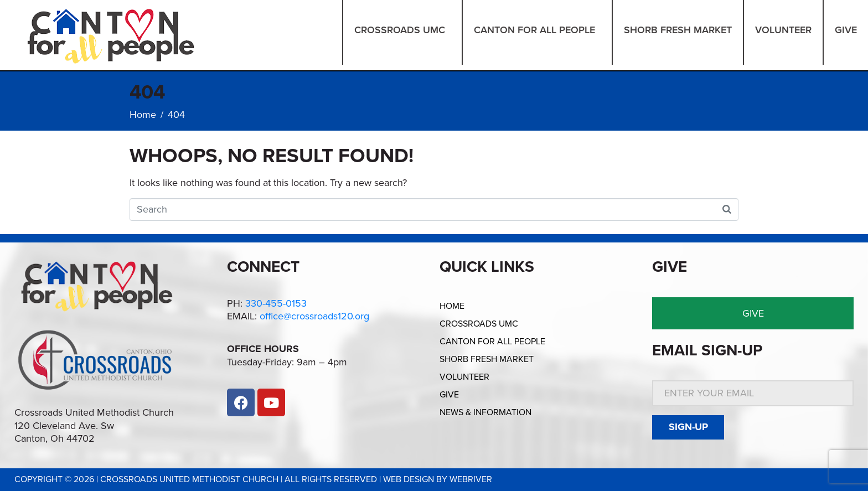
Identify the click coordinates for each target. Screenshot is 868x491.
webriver (471, 479)
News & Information (485, 412)
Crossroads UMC (479, 324)
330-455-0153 (276, 303)
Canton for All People (492, 342)
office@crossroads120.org (314, 316)
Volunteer (464, 377)
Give (449, 395)
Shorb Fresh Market (487, 359)
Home (452, 306)
